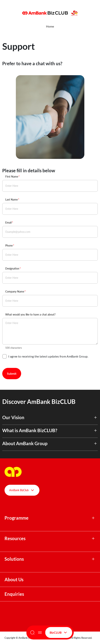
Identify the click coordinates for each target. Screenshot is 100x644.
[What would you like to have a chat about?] (50, 331)
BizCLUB (59, 633)
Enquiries (14, 594)
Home (50, 26)
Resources (15, 538)
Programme (17, 518)
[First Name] (50, 186)
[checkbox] (5, 356)
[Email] (50, 232)
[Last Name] (50, 209)
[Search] (32, 633)
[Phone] (50, 255)
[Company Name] (50, 301)
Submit (12, 373)
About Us (14, 580)
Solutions (14, 559)
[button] (50, 420)
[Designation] (50, 278)
